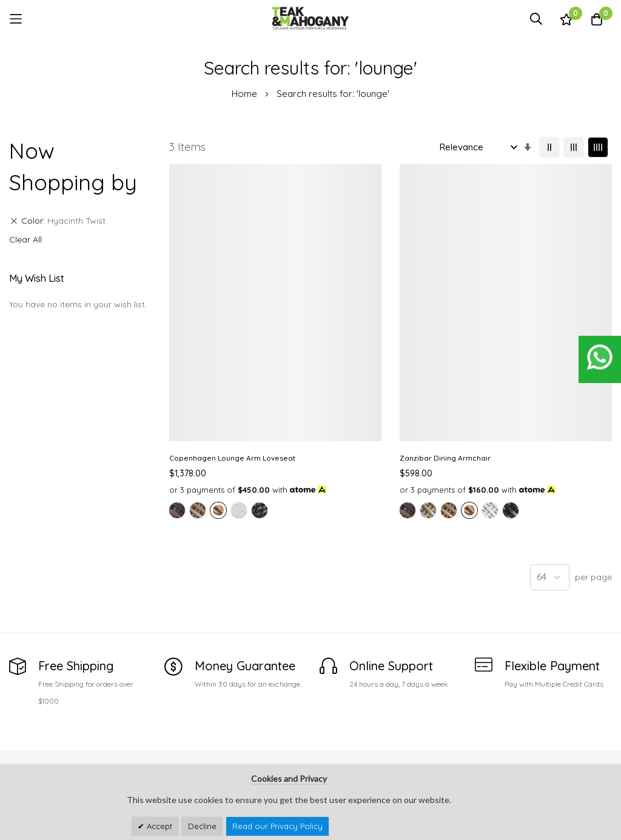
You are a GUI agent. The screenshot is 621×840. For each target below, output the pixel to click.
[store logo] (310, 18)
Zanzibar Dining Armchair (330, 310)
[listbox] (218, 398)
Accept (158, 826)
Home (246, 94)
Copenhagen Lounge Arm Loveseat (215, 315)
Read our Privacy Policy (277, 826)
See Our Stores (39, 747)
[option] (177, 387)
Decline (202, 826)
